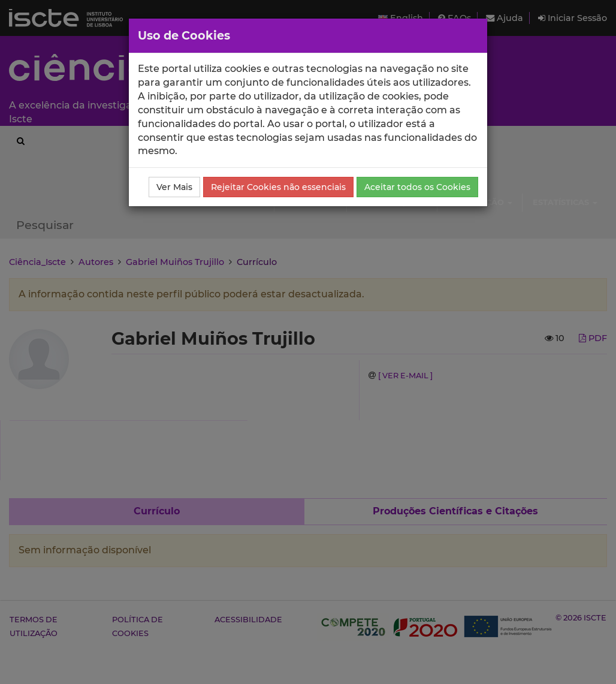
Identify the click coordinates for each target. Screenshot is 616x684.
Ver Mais (174, 187)
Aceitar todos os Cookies (417, 187)
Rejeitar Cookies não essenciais (278, 187)
